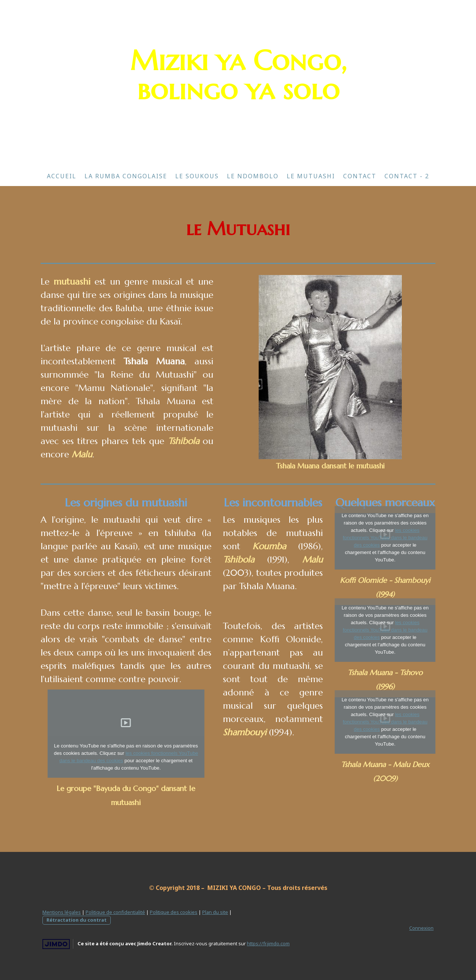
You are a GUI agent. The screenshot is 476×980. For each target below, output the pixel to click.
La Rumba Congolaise (126, 176)
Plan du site (215, 912)
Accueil (62, 176)
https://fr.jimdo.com (268, 943)
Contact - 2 (407, 176)
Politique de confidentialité (115, 912)
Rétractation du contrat (77, 920)
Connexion (421, 928)
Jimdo (56, 944)
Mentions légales (62, 912)
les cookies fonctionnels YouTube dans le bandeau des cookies (385, 538)
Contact (360, 176)
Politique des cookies (174, 912)
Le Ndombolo (253, 176)
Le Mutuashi (311, 176)
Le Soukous (197, 176)
